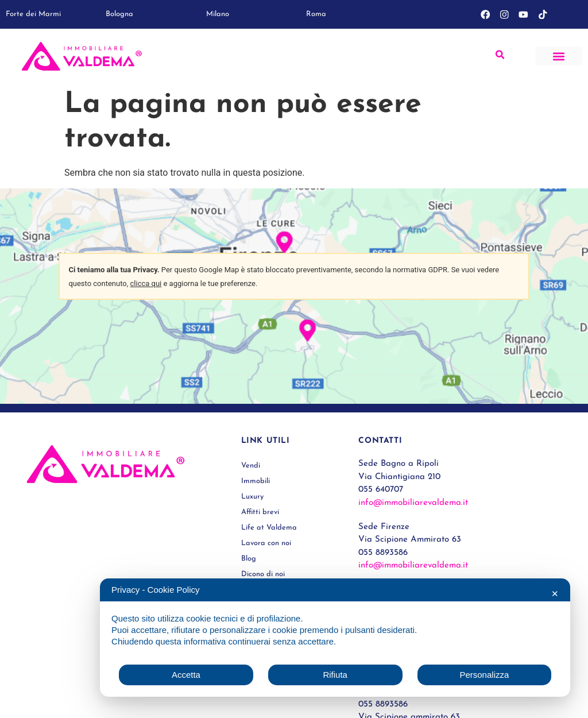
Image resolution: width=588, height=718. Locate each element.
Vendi (251, 466)
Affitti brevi (260, 512)
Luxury (252, 497)
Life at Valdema (269, 528)
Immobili (256, 481)
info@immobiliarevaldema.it (413, 503)
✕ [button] (555, 594)
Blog (249, 559)
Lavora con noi (266, 543)
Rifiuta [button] (335, 675)
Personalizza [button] (484, 675)
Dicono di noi (263, 574)
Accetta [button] (186, 675)
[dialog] (335, 638)
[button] (559, 56)
